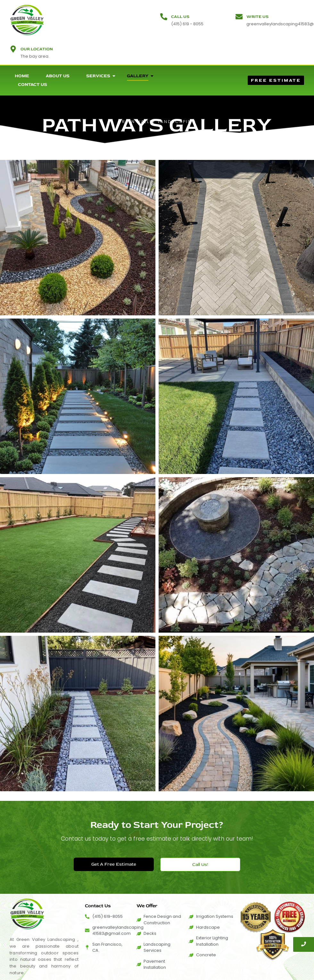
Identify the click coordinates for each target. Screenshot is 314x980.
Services (101, 76)
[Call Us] (164, 17)
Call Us (180, 17)
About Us (58, 76)
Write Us (257, 17)
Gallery (140, 76)
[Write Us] (239, 17)
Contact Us (33, 84)
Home (22, 76)
